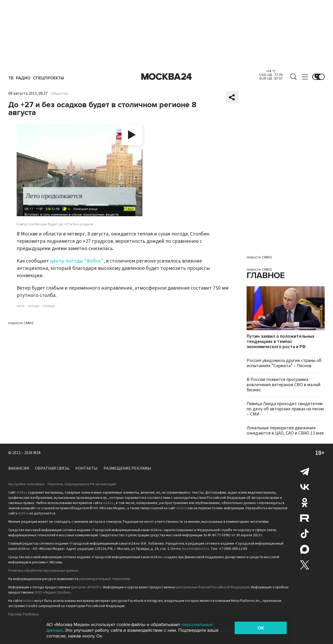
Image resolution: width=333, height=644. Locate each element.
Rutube (305, 518)
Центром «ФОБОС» (86, 587)
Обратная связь (52, 468)
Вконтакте (305, 487)
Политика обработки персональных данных (43, 571)
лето (21, 306)
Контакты (87, 468)
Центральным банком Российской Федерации (213, 587)
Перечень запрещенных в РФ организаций (82, 484)
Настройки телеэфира (26, 484)
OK (261, 628)
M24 (37, 453)
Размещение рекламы (127, 468)
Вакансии (19, 468)
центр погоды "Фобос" (77, 261)
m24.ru (22, 493)
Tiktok (305, 534)
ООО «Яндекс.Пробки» (53, 592)
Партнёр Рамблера (24, 614)
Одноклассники (305, 502)
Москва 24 (166, 77)
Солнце (49, 306)
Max (305, 549)
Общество (60, 94)
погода (34, 306)
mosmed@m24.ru (196, 549)
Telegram (305, 471)
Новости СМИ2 (21, 323)
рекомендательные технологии (105, 579)
